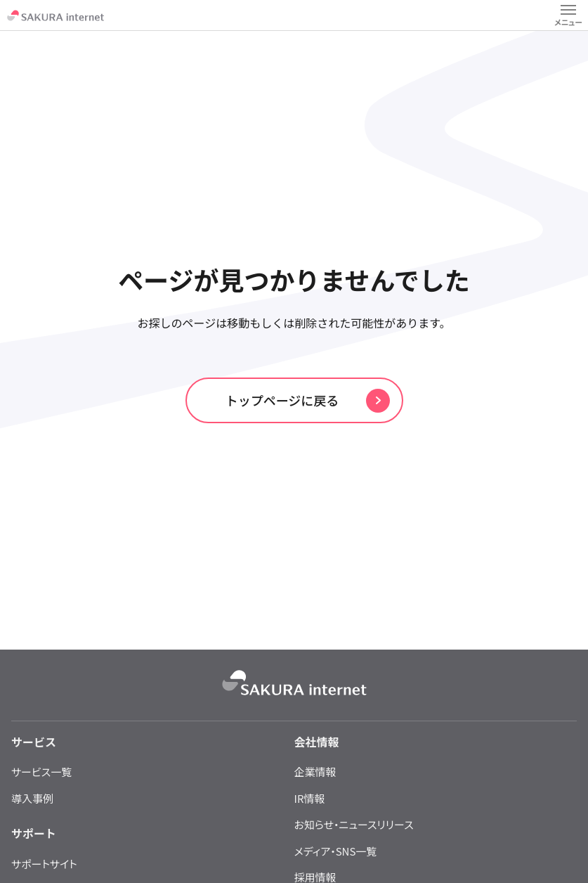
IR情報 (310, 798)
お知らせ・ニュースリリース (354, 824)
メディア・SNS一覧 (336, 851)
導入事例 (32, 798)
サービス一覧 (41, 772)
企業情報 (315, 772)
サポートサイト (44, 864)
